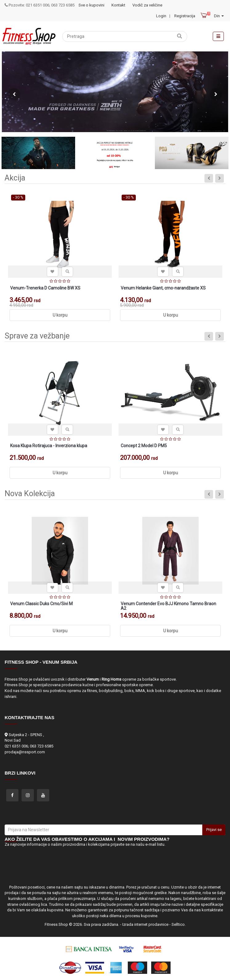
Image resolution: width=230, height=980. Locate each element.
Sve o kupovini (91, 5)
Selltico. (179, 924)
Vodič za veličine (147, 5)
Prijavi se (214, 830)
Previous (14, 94)
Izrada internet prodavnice (145, 924)
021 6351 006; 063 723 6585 (29, 746)
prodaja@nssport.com (25, 752)
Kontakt (118, 5)
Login (161, 16)
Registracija (185, 16)
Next (216, 94)
